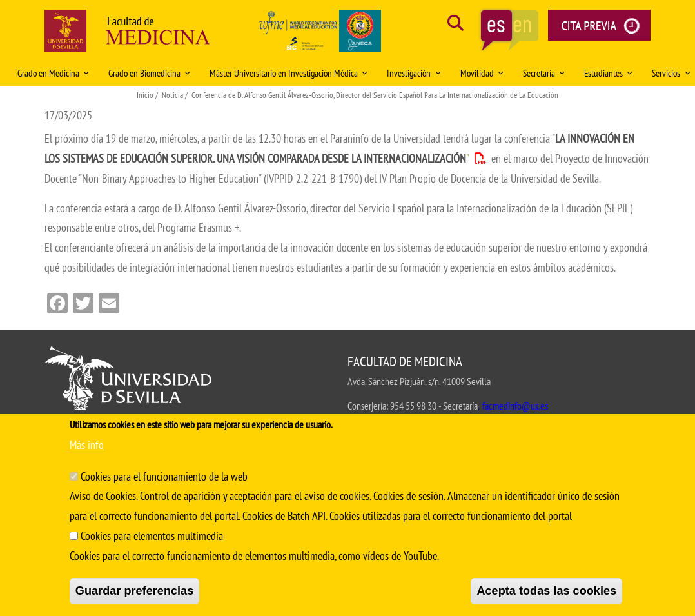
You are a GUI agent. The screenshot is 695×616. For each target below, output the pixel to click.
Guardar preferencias (135, 591)
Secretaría (544, 73)
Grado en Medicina (53, 73)
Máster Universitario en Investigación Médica (289, 73)
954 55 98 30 (413, 406)
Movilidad (482, 73)
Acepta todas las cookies (546, 591)
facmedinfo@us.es (515, 406)
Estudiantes (608, 73)
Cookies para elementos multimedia (152, 536)
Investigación (414, 73)
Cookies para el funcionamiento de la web (164, 476)
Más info (87, 445)
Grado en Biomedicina (149, 73)
